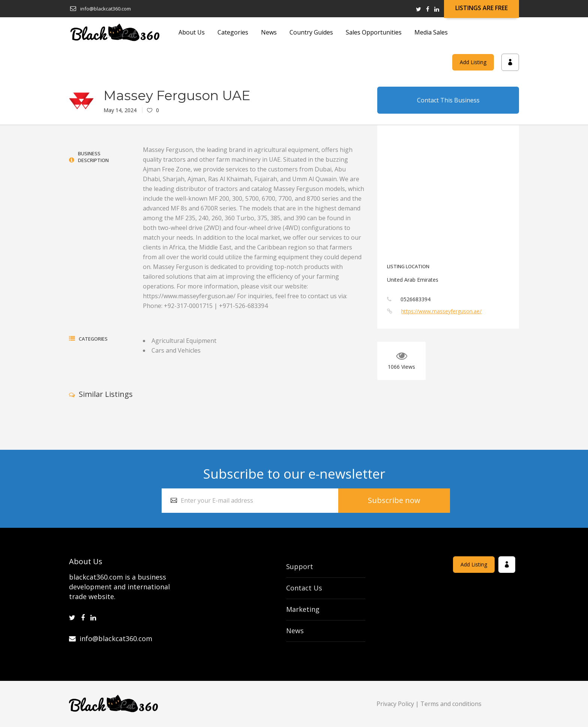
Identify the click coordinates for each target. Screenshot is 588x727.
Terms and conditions (451, 704)
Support (300, 566)
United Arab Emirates (413, 280)
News (295, 631)
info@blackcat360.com (111, 638)
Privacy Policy (395, 704)
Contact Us (304, 588)
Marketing (303, 609)
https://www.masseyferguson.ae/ (441, 311)
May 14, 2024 (120, 110)
